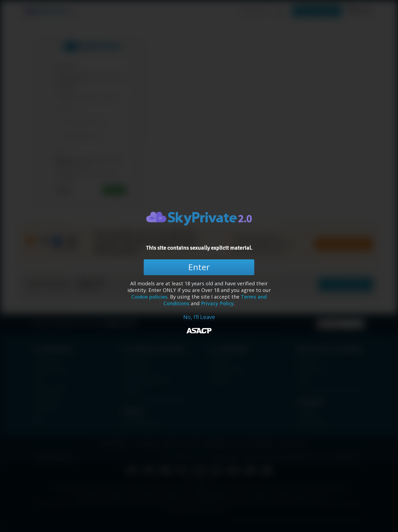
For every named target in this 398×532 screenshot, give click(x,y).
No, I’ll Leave (199, 317)
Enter (199, 267)
